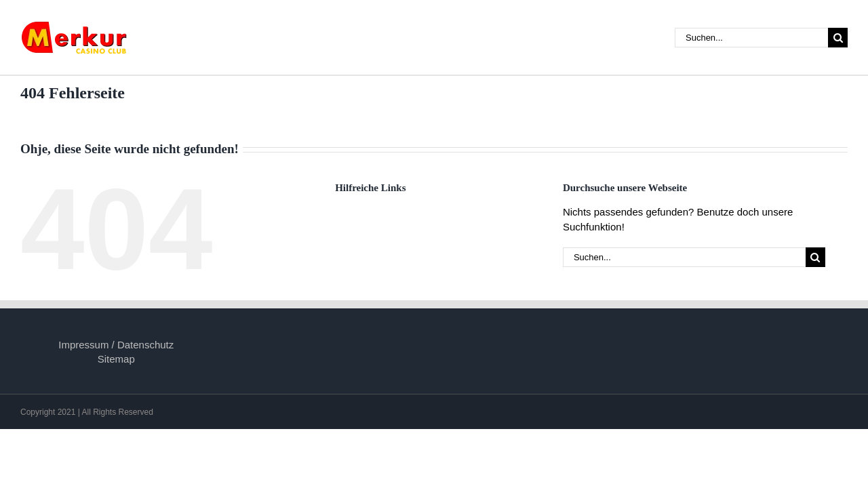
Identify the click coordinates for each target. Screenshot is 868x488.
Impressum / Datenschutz (116, 345)
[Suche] (838, 38)
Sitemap (116, 359)
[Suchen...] (751, 38)
